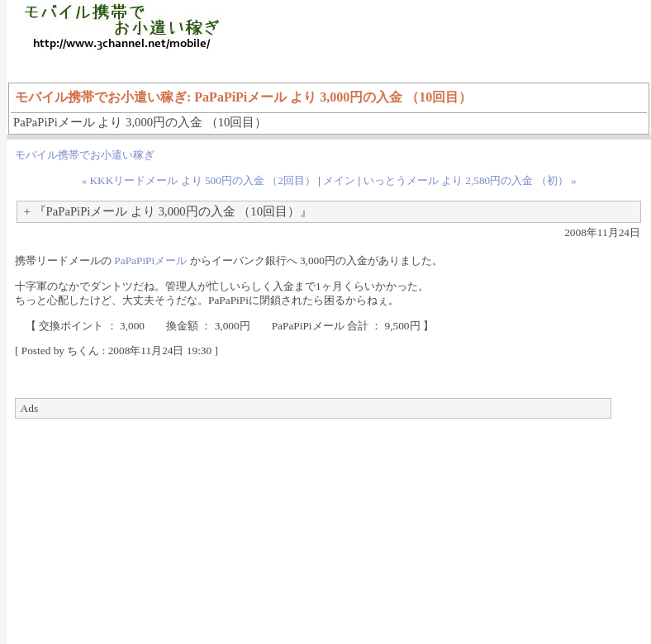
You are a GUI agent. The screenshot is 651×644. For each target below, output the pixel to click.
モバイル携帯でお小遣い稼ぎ (85, 155)
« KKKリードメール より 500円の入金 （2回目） (198, 180)
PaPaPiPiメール (150, 260)
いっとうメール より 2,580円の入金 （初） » (470, 180)
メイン (339, 180)
